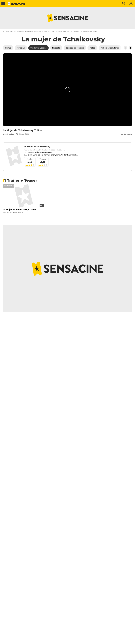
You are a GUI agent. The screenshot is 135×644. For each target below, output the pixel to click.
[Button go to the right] (130, 48)
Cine (13, 31)
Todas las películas (24, 31)
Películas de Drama (41, 31)
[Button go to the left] (125, 48)
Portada (6, 31)
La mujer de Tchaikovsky (61, 31)
